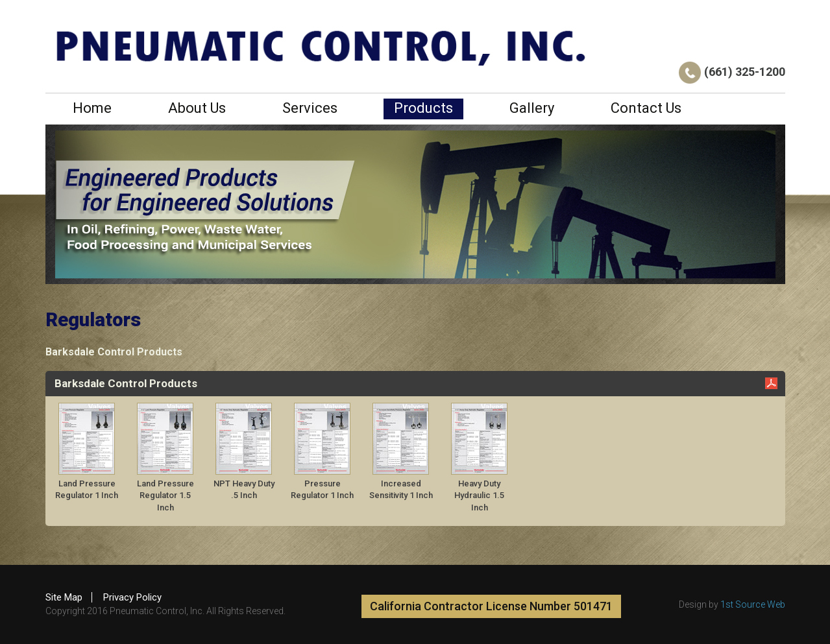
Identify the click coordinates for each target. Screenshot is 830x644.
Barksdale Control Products (114, 352)
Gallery (532, 108)
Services (310, 108)
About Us (197, 108)
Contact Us (646, 108)
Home (92, 108)
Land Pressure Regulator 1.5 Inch (165, 495)
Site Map (64, 597)
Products (423, 108)
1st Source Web (753, 604)
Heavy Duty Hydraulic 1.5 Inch (479, 495)
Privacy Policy (132, 597)
